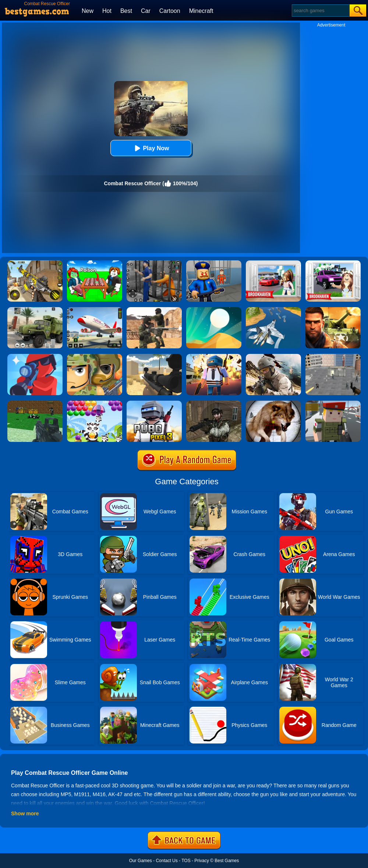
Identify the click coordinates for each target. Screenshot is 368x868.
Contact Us (167, 861)
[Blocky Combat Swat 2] (35, 403)
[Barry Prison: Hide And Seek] (214, 263)
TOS (186, 861)
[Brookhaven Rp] (273, 263)
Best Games (227, 861)
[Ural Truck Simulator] (35, 310)
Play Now (151, 148)
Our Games (141, 861)
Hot (107, 11)
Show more (25, 813)
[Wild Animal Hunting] (273, 403)
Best (126, 11)
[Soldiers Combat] (95, 356)
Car (146, 11)
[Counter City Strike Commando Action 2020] (214, 403)
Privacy (201, 861)
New (88, 11)
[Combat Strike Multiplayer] (154, 310)
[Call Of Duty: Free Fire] (35, 263)
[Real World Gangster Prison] (154, 263)
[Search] (320, 10)
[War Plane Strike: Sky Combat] (273, 310)
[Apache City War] (333, 356)
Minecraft (201, 11)
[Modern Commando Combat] (273, 356)
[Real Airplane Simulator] (95, 310)
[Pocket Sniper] (35, 356)
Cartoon (170, 11)
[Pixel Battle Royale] (214, 356)
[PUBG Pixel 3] (154, 403)
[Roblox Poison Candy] (95, 263)
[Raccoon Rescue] (95, 403)
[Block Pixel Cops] (333, 403)
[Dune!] (214, 310)
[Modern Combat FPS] (333, 310)
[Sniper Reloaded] (154, 356)
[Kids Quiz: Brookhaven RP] (333, 263)
